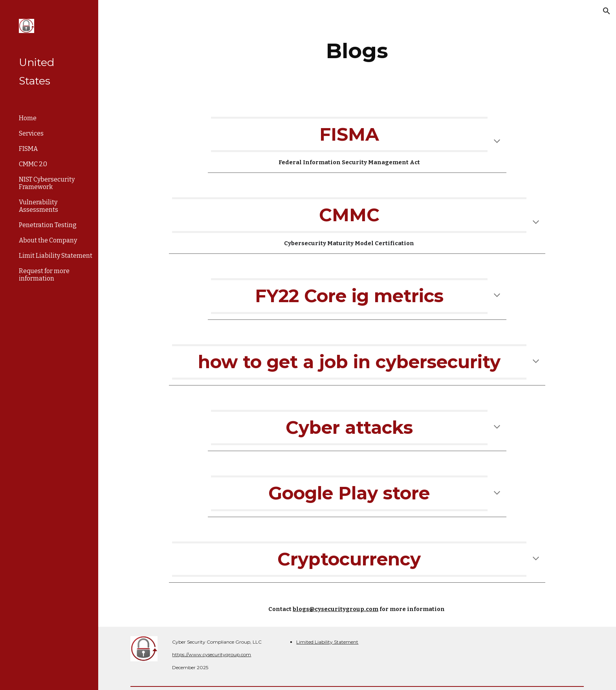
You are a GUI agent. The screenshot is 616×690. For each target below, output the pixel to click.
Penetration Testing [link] (48, 225)
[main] (357, 51)
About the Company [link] (48, 240)
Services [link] (31, 133)
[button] (607, 11)
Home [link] (28, 118)
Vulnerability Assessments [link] (38, 206)
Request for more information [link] (44, 275)
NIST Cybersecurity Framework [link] (47, 183)
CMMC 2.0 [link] (33, 164)
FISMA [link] (28, 149)
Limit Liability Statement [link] (56, 256)
